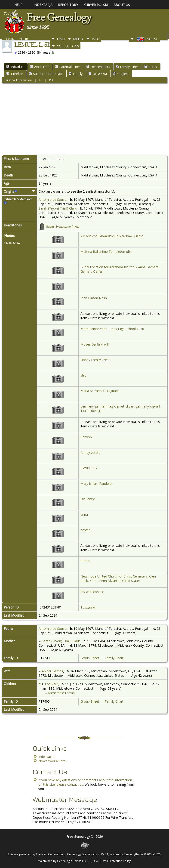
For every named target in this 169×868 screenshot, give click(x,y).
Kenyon (86, 437)
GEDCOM (98, 74)
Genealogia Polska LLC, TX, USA (78, 861)
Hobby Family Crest (95, 360)
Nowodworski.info (52, 761)
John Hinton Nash (94, 298)
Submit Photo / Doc (46, 74)
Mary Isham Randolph (97, 483)
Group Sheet (90, 658)
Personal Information (18, 80)
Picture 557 (89, 468)
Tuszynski (88, 607)
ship (83, 375)
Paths (151, 67)
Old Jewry (88, 499)
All (40, 80)
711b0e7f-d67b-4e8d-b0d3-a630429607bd (112, 236)
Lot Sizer (51, 684)
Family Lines (127, 67)
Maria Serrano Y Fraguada (100, 391)
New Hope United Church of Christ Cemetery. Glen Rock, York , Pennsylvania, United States (118, 578)
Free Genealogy (59, 17)
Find (61, 39)
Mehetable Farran (61, 693)
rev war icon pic (92, 592)
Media (78, 39)
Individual (15, 67)
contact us (75, 784)
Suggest (121, 74)
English (147, 39)
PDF (52, 80)
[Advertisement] (84, 120)
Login (9, 39)
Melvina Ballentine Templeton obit (106, 252)
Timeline (15, 74)
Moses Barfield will (95, 344)
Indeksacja (46, 757)
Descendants (98, 67)
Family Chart (114, 658)
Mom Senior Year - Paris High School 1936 (112, 329)
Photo (85, 561)
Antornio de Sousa (52, 199)
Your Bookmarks (29, 40)
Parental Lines (68, 67)
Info (96, 39)
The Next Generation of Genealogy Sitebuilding (66, 854)
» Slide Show (12, 243)
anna (84, 514)
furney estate (90, 453)
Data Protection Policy (116, 861)
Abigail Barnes (52, 671)
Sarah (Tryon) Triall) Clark (58, 208)
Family (76, 74)
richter (85, 530)
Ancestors (40, 67)
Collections (68, 46)
